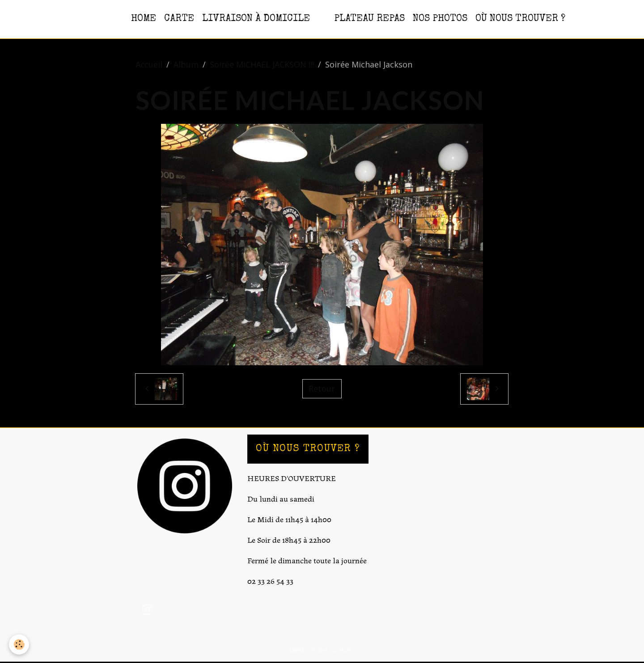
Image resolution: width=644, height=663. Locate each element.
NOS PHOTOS (440, 19)
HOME (144, 19)
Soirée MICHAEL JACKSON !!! (262, 64)
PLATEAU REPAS (369, 19)
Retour (322, 389)
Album (186, 64)
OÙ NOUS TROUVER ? (520, 19)
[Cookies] (19, 644)
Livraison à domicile (256, 19)
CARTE (179, 19)
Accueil (149, 64)
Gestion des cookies (322, 650)
